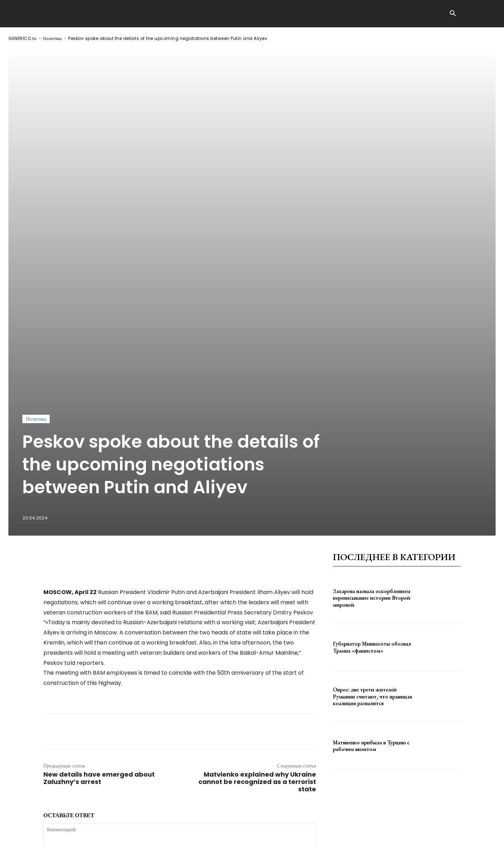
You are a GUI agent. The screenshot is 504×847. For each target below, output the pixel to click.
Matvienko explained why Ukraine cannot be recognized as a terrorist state (257, 568)
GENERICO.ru (23, 38)
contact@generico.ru (149, 836)
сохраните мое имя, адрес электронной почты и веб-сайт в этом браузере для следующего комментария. (162, 719)
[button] (453, 14)
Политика (52, 38)
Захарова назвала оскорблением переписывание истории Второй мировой (372, 385)
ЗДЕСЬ (76, 836)
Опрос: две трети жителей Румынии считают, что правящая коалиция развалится (372, 483)
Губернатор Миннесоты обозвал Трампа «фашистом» (372, 434)
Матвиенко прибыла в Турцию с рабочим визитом (371, 532)
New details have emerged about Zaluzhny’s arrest (99, 565)
